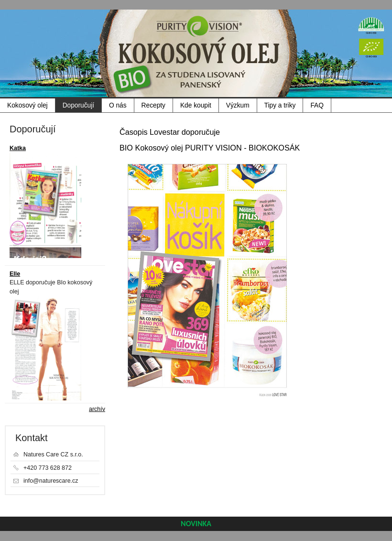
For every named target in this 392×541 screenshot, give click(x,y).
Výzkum (238, 105)
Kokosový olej (27, 105)
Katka (18, 148)
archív (97, 409)
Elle (15, 274)
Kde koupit (196, 105)
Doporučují (78, 105)
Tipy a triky (280, 105)
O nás (118, 105)
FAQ (317, 105)
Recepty (153, 105)
